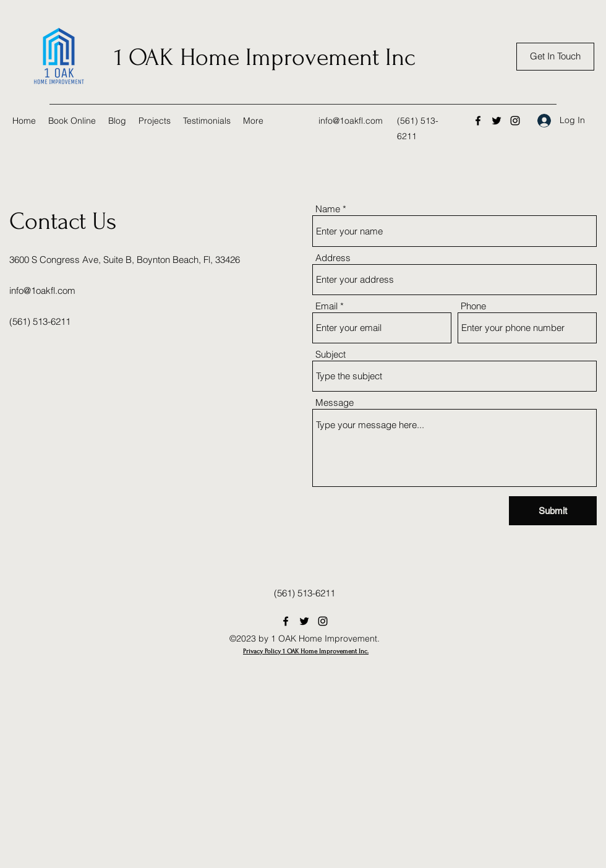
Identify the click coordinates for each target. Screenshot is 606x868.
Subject (331, 354)
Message (335, 402)
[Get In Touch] (555, 57)
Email (326, 306)
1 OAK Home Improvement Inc (265, 58)
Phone (473, 306)
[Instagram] (515, 121)
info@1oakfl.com (351, 121)
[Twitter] (497, 121)
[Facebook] (478, 121)
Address (333, 258)
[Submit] (553, 511)
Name (328, 209)
